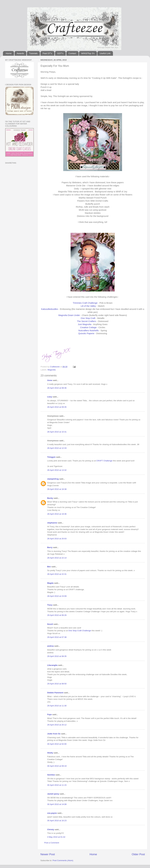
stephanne (52, 523)
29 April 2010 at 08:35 (57, 656)
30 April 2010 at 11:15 (57, 785)
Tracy (50, 605)
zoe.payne (52, 813)
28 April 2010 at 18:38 (57, 489)
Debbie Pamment (55, 693)
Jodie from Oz (54, 734)
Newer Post (48, 854)
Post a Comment (52, 843)
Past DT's (47, 53)
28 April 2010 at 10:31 (57, 432)
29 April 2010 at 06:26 (57, 615)
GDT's (60, 53)
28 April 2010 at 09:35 (57, 407)
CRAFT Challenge (104, 461)
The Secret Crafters (87, 321)
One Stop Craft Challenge (80, 631)
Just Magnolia (85, 324)
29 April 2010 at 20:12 (57, 725)
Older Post (138, 854)
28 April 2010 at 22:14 (57, 558)
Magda (50, 583)
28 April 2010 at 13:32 (57, 470)
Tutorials (33, 53)
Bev (49, 567)
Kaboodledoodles (50, 309)
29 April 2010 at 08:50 (57, 684)
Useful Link (105, 53)
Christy (51, 829)
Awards (20, 53)
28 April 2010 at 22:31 (57, 574)
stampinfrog (53, 479)
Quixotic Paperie (86, 333)
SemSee (51, 775)
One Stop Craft (88, 318)
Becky (50, 498)
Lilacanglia (52, 665)
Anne (50, 380)
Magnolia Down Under (69, 315)
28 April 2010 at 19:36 (57, 514)
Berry (50, 547)
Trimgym (51, 457)
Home (9, 53)
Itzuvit (50, 624)
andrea (50, 646)
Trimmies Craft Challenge (85, 303)
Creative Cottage (88, 327)
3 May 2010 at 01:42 (56, 837)
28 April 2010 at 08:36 (57, 388)
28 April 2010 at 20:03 (57, 539)
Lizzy (50, 397)
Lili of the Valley (88, 306)
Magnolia (52, 370)
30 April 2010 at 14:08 (57, 804)
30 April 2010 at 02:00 (57, 744)
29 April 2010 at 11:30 (57, 706)
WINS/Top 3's (88, 53)
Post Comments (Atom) (63, 860)
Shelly (50, 753)
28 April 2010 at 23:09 (57, 596)
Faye (49, 714)
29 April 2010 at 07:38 (57, 637)
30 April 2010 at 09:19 (57, 766)
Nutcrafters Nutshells (89, 331)
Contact (72, 53)
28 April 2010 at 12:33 (57, 448)
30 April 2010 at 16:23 (57, 821)
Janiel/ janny (53, 794)
